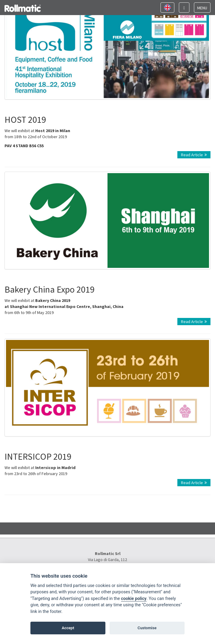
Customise (147, 628)
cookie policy (134, 599)
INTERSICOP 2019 (38, 456)
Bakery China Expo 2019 (50, 289)
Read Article (194, 155)
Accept (68, 628)
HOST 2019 (25, 119)
